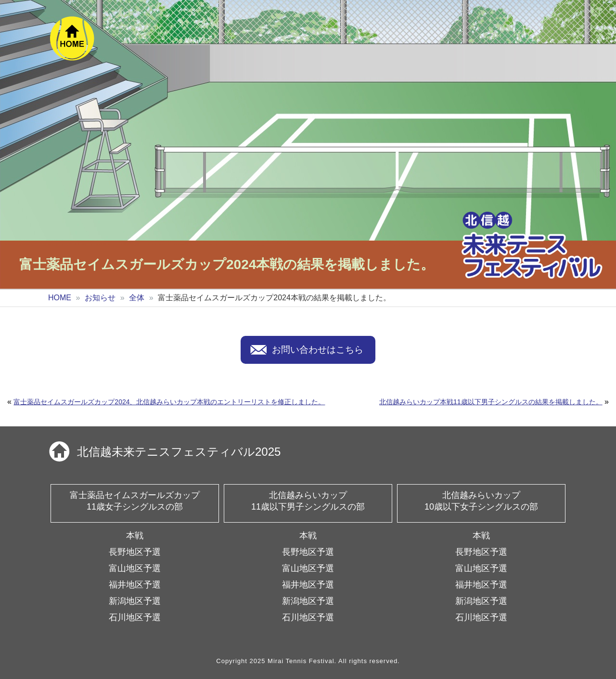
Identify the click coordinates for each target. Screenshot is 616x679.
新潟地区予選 (135, 601)
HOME (60, 298)
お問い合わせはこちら (318, 350)
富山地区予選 (135, 568)
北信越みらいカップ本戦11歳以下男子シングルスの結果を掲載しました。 (491, 402)
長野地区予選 (135, 552)
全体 (137, 298)
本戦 (135, 536)
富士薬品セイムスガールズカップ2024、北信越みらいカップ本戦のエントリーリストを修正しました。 (169, 402)
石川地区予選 (135, 617)
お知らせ (100, 298)
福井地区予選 (135, 585)
